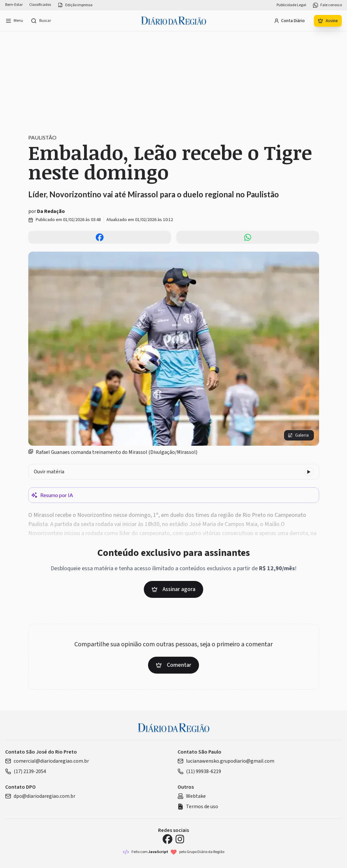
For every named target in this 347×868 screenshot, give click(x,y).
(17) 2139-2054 (26, 771)
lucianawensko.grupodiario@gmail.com (226, 761)
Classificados (40, 5)
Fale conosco (327, 5)
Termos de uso (198, 807)
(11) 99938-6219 (199, 771)
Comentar (173, 665)
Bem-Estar (14, 5)
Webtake (192, 796)
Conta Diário (289, 21)
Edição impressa (75, 5)
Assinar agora (173, 589)
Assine (328, 21)
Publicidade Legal (291, 5)
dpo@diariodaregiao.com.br (40, 796)
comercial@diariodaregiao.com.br (47, 761)
